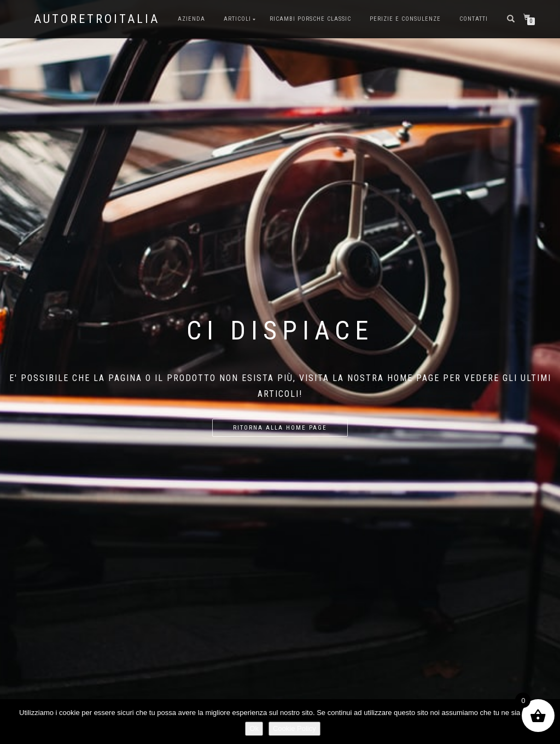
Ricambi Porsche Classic (310, 19)
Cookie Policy (294, 728)
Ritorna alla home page (280, 428)
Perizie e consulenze (405, 19)
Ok (254, 728)
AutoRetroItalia (97, 19)
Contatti (474, 19)
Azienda (191, 19)
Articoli (237, 19)
